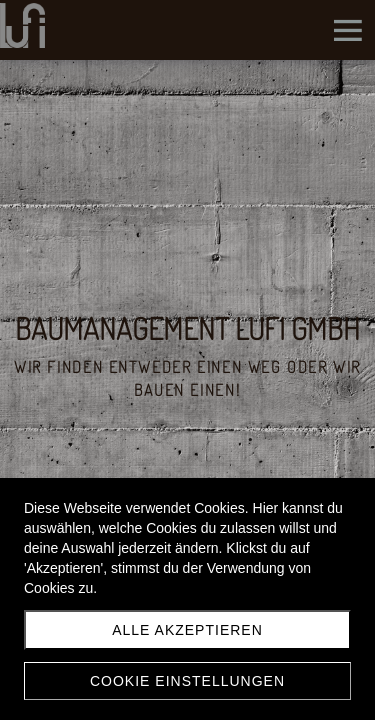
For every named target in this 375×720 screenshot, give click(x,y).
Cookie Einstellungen (187, 681)
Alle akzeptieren (187, 630)
